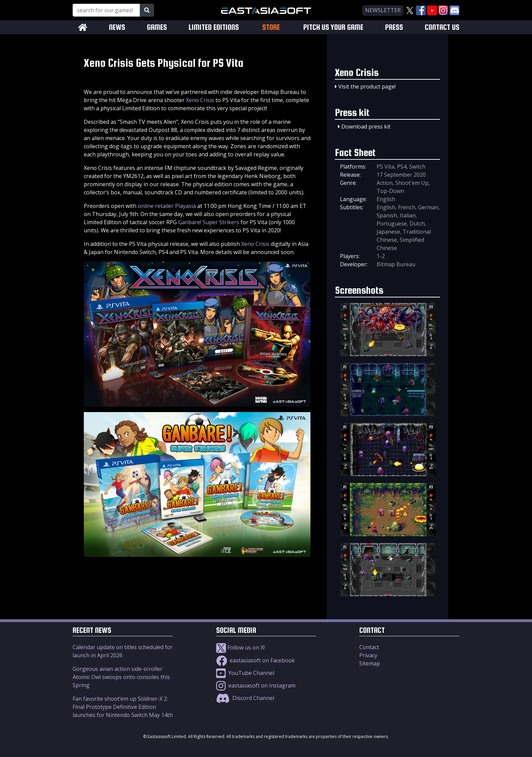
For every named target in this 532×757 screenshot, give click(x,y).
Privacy (368, 655)
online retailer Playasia (167, 206)
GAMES (157, 27)
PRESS (394, 27)
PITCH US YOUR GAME (333, 27)
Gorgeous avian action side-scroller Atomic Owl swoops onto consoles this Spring (121, 677)
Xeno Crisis (200, 100)
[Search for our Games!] (106, 10)
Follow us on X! (240, 647)
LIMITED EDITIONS (214, 27)
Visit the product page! (367, 86)
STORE (271, 27)
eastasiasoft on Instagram (256, 685)
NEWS (117, 27)
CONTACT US (442, 27)
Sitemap (370, 663)
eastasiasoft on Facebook (255, 660)
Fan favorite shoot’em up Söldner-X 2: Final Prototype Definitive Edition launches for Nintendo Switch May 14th (123, 707)
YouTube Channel (245, 673)
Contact (369, 647)
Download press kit (366, 127)
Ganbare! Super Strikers (209, 222)
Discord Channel (245, 698)
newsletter (383, 10)
